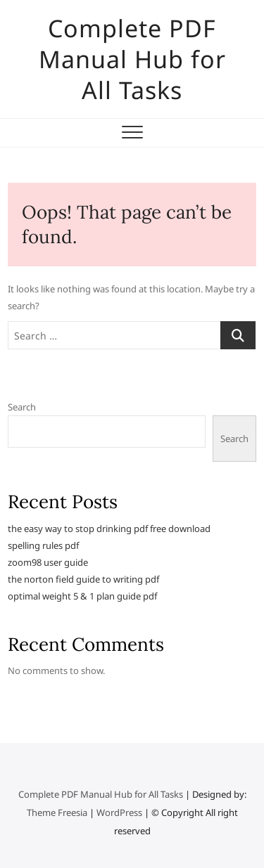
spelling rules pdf (43, 545)
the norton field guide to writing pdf (83, 579)
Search (22, 407)
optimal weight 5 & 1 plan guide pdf (82, 596)
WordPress (119, 812)
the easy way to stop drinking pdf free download (109, 529)
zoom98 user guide (48, 562)
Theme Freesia (57, 812)
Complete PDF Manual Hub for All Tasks (132, 59)
